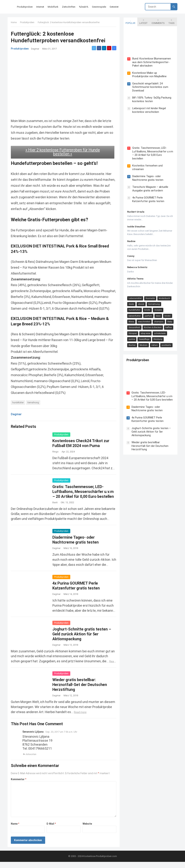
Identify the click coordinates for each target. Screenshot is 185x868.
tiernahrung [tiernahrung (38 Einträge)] (154, 301)
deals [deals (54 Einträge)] (131, 301)
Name (15, 829)
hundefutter (18, 408)
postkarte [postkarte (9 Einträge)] (155, 342)
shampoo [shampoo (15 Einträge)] (158, 319)
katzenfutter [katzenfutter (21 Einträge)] (134, 313)
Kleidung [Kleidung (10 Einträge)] (158, 336)
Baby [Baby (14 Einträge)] (169, 319)
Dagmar (36, 49)
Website (87, 829)
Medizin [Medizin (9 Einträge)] (132, 342)
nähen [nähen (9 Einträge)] (143, 342)
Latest (143, 21)
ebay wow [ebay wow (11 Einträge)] (145, 330)
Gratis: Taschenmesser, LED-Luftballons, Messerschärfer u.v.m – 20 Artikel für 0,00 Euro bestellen (83, 497)
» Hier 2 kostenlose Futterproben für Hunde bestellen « (63, 152)
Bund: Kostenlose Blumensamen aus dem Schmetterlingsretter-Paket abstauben (151, 62)
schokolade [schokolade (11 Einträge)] (160, 330)
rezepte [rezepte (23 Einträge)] (158, 307)
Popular (130, 21)
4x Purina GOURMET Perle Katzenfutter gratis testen (148, 196)
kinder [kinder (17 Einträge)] (167, 313)
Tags (171, 21)
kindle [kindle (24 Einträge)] (147, 307)
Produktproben (28, 23)
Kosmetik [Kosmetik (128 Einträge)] (150, 295)
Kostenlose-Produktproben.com (100, 862)
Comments (158, 21)
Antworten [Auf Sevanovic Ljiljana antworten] (31, 760)
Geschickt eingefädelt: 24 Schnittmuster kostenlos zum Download (150, 87)
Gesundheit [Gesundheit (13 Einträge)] (134, 324)
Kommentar (19, 785)
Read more (81, 718)
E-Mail (51, 829)
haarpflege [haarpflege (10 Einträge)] (144, 336)
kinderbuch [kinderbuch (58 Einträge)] (164, 295)
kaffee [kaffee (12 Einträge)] (168, 324)
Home (14, 23)
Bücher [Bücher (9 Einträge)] (169, 336)
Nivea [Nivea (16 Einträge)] (131, 319)
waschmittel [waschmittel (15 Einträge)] (144, 319)
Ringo (56, 457)
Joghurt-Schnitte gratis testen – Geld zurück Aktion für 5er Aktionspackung (82, 640)
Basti (55, 508)
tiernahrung (34, 408)
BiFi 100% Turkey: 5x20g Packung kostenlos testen (151, 99)
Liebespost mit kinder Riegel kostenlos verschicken (149, 110)
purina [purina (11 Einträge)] (131, 336)
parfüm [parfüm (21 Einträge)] (148, 313)
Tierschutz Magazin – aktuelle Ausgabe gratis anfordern (150, 186)
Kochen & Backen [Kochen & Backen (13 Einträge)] (152, 324)
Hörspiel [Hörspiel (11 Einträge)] (132, 330)
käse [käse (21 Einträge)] (158, 313)
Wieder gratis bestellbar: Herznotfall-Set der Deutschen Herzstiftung (80, 690)
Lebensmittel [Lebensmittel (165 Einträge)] (135, 295)
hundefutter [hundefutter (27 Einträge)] (134, 307)
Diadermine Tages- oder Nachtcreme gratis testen (147, 175)
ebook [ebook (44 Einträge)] (141, 301)
